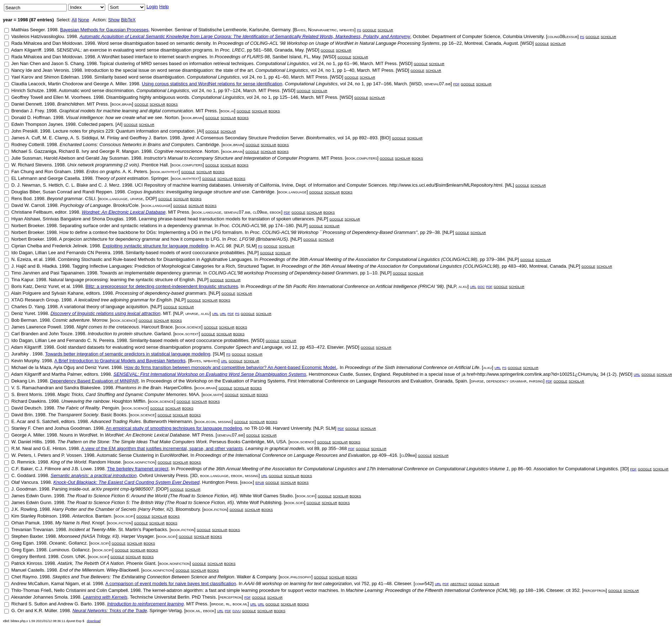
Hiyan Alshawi (26, 219)
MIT (167, 313)
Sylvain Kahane (67, 293)
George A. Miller (110, 84)
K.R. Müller (46, 611)
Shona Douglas (108, 219)
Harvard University (292, 428)
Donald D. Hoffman (31, 117)
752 (366, 584)
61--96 (351, 63)
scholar (385, 30)
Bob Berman (24, 320)
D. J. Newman (26, 185)
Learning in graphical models (275, 448)
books (172, 104)
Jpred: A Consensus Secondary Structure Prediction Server (243, 138)
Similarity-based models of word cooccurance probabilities (185, 253)
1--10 (372, 273)
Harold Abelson (59, 158)
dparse (477, 381)
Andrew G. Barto (75, 604)
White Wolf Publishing (259, 502)
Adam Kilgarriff (26, 50)
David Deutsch (26, 408)
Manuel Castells (28, 570)
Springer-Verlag (166, 611)
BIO (385, 138)
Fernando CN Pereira (88, 253)
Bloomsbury (188, 509)
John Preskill (25, 131)
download (94, 621)
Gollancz (78, 543)
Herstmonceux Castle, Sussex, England (349, 374)
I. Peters (42, 455)
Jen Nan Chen (26, 63)
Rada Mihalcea (27, 43)
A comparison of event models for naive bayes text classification (171, 584)
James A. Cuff (26, 138)
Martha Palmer (67, 374)
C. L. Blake (77, 185)
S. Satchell (47, 421)
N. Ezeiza (21, 259)
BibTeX (128, 20)
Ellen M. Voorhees (72, 97)
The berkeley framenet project (138, 469)
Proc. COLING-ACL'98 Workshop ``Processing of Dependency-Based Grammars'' (334, 232)
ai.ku (463, 286)
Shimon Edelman (61, 77)
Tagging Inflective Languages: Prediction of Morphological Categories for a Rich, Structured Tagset (173, 266)
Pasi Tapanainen (67, 273)
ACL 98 (223, 246)
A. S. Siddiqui (84, 138)
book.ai (227, 111)
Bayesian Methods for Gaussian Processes (104, 30)
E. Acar (19, 421)
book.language (293, 192)
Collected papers (96, 124)
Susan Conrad (57, 192)
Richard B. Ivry (74, 151)
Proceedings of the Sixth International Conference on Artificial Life (412, 367)
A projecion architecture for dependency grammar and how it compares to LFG (139, 239)
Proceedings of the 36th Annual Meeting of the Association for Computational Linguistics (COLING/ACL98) (369, 259)
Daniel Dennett (27, 104)
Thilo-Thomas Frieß (31, 590)
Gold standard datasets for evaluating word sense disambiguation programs (134, 347)
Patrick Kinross (27, 563)
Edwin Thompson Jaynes (37, 124)
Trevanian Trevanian (32, 529)
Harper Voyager (137, 536)
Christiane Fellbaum (32, 212)
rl (228, 604)
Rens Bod (22, 199)
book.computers (362, 158)
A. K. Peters (135, 172)
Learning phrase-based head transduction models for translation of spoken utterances (226, 219)
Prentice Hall (155, 165)
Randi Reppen (97, 192)
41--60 (282, 77)
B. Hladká (47, 266)
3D (625, 469)
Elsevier (335, 347)
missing (225, 421)
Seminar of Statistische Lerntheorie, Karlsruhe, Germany (232, 30)
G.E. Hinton (54, 448)
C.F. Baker (22, 469)
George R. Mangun (119, 151)
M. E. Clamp (55, 138)
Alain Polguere (26, 293)
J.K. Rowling (24, 509)
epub (260, 482)
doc (481, 286)
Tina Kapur (22, 280)
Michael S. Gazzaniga (34, 151)
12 (294, 347)
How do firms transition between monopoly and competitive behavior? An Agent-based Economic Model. (231, 367)
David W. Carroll (28, 205)
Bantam (103, 516)
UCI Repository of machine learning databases (183, 185)
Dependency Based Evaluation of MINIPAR (94, 381)
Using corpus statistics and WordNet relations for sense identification (212, 84)
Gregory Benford (28, 557)
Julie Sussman (26, 158)
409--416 (388, 455)
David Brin (22, 415)
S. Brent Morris (27, 394)
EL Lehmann (24, 178)
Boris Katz (22, 286)
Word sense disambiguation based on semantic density (154, 43)
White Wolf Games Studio (266, 496)
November (162, 30)
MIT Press (386, 63)
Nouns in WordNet (79, 435)
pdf (456, 84)
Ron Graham (58, 172)
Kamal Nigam (65, 584)
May (299, 50)
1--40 (349, 70)
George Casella (64, 178)
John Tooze (60, 334)
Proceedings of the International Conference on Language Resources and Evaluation (282, 455)
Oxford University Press (164, 475)
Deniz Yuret (47, 286)
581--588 (263, 50)
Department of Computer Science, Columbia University (488, 36)
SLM (251, 246)
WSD (527, 43)
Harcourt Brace (157, 327)
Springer (159, 178)
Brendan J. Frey (28, 111)
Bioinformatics (321, 138)
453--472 (315, 347)
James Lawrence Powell (36, 327)
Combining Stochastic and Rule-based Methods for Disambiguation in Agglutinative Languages (155, 259)
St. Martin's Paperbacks (143, 529)
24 (321, 63)
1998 (52, 30)
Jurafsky (21, 354)
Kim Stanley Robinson (34, 516)
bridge (217, 604)
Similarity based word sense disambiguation (139, 77)
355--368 (337, 448)
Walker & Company (257, 577)
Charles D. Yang (28, 307)
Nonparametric (322, 30)
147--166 (382, 84)
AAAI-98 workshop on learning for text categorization (298, 584)
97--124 (232, 90)
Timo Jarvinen (25, 273)
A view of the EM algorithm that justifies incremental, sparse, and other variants (162, 448)
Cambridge (208, 145)
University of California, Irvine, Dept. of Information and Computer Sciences (310, 185)
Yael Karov (22, 77)
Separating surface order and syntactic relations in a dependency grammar (136, 226)
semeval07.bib (437, 84)
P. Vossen (72, 455)
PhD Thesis (204, 597)
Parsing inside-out (70, 489)
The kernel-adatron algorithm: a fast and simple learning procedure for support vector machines (241, 590)
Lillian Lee (46, 253)
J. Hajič (19, 266)
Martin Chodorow (66, 84)
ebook (276, 212)
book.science (124, 320)
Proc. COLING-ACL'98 (243, 226)
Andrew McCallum (30, 584)
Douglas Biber (26, 192)
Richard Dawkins (29, 401)
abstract (459, 584)
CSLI (90, 199)
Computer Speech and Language (248, 347)
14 (347, 138)
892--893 (368, 138)
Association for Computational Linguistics (576, 469)
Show (114, 20)
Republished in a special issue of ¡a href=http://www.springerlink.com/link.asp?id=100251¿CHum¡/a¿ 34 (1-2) (504, 374)
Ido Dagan (22, 253)
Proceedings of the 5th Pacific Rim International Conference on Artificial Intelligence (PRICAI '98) (345, 286)
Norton (172, 117)
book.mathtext (165, 172)
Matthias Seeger (28, 30)
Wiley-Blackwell (123, 570)
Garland (162, 334)
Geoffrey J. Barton (148, 138)
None (83, 20)
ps (359, 30)
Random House (105, 462)
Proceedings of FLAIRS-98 (242, 57)
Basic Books (114, 415)
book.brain (122, 104)
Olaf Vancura (25, 482)
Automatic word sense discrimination (96, 90)
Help (164, 7)
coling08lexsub (562, 36)
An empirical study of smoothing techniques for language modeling (174, 428)
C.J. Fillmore (48, 469)
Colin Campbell (112, 590)
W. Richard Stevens (32, 165)
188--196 (534, 590)
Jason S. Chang (68, 63)
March (367, 63)
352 (576, 590)
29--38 (433, 232)
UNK (80, 557)
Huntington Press (220, 482)
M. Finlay (110, 138)
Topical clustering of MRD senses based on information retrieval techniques (176, 63)
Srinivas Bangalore (62, 219)
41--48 (385, 584)
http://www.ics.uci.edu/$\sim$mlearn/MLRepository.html (446, 185)
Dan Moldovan (67, 43)
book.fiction (215, 509)
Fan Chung (23, 172)
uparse (137, 199)
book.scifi (306, 496)
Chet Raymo (24, 577)
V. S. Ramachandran (33, 388)
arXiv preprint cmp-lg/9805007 (122, 489)
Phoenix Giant (141, 563)
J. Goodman (24, 489)
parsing (536, 381)
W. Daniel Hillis (27, 442)
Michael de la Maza (31, 367)
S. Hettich (53, 185)
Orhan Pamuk (26, 523)
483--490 (517, 266)
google (369, 30)
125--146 (289, 97)
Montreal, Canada (483, 43)
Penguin (111, 408)
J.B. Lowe (82, 469)
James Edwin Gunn (31, 496)
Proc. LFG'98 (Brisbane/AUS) (257, 239)
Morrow (100, 320)
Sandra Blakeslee (82, 388)
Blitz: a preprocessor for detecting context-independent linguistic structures (162, 286)
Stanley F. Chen (28, 428)
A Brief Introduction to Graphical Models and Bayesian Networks (120, 361)
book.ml (240, 604)
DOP (150, 199)
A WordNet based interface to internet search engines (152, 57)
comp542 (424, 584)
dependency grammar (506, 381)
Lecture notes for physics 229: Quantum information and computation (124, 131)
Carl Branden (25, 334)
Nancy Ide (22, 70)
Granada (284, 50)
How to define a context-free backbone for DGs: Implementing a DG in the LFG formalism (151, 232)
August (511, 43)
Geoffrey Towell (27, 97)
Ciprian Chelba (27, 246)
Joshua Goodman (72, 428)
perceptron (595, 590)
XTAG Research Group (35, 300)
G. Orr (18, 611)
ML (510, 185)
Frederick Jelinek (70, 246)
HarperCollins (178, 388)
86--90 (525, 469)
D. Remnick (23, 462)
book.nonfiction (140, 462)
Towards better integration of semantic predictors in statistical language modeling (128, 354)
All (74, 20)
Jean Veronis (56, 70)
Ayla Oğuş (64, 367)
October (421, 36)
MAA (194, 394)
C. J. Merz (109, 185)
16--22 (455, 43)
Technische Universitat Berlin (159, 597)
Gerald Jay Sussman (107, 158)
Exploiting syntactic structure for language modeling (155, 246)
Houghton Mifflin (129, 401)
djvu (237, 611)
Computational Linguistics (282, 63)
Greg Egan (23, 543)
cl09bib (260, 212)
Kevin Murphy (25, 361)
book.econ (206, 421)
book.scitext (187, 334)
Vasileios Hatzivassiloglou (38, 36)
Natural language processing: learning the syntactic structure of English (122, 280)
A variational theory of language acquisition (104, 307)
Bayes (300, 30)
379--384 (496, 259)
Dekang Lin (23, 381)
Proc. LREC (232, 50)
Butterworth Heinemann (168, 421)
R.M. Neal (22, 448)
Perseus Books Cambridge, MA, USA (248, 442)
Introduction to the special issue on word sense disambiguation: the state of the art (169, 70)
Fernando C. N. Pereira (90, 340)
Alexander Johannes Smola (39, 597)
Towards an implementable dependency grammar (150, 273)
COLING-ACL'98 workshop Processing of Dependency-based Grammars (283, 273)
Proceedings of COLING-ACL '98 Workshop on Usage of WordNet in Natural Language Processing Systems (329, 43)
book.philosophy (295, 577)
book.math (212, 394)
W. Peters (21, 455)
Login (152, 7)
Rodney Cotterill (28, 145)
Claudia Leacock (28, 84)
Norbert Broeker (28, 226)
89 (317, 448)
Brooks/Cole (126, 205)
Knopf (98, 523)
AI (119, 124)
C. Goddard (23, 475)
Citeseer (402, 584)
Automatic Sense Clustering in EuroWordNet (142, 455)
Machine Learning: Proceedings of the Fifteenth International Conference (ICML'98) (431, 590)
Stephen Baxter (27, 536)
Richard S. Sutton (30, 604)
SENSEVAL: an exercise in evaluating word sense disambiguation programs (134, 50)
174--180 (284, 226)
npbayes (347, 30)
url (473, 286)
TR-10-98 (261, 428)
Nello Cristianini (70, 590)
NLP (322, 219)
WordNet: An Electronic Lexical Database (147, 435)
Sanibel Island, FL (291, 57)
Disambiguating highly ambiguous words (148, 97)
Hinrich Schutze (28, 90)
